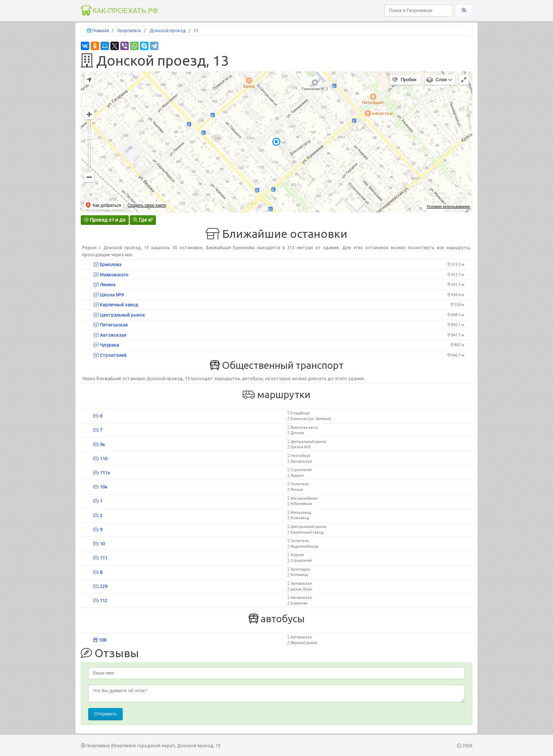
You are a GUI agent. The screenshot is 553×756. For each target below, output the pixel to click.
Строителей (110, 355)
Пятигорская (110, 325)
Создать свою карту (147, 205)
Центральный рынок (119, 315)
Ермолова (107, 264)
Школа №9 (108, 295)
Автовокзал (110, 335)
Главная (101, 30)
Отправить (105, 714)
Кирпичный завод (116, 305)
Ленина (104, 284)
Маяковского (111, 275)
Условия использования (448, 206)
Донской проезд (168, 30)
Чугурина (106, 345)
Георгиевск (129, 30)
